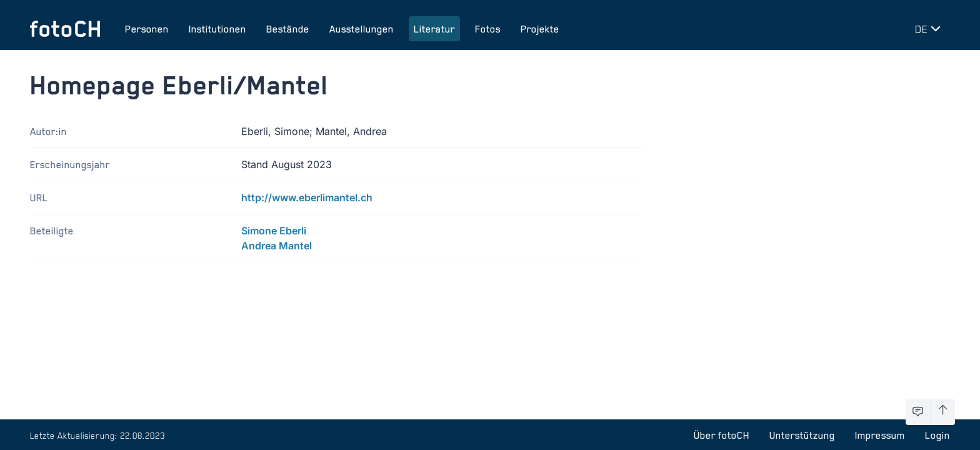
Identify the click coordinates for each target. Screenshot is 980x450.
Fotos (488, 29)
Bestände (288, 29)
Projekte (540, 29)
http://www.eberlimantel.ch (307, 197)
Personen (147, 29)
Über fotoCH (722, 435)
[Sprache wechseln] (930, 29)
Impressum (880, 435)
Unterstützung (802, 435)
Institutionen (217, 29)
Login (937, 435)
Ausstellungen (362, 29)
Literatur (434, 29)
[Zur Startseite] (65, 29)
